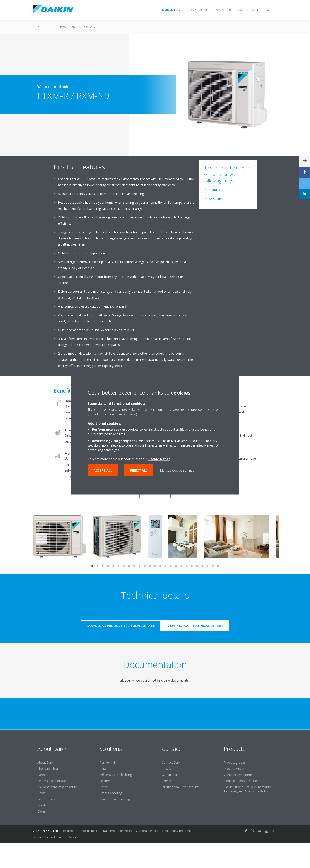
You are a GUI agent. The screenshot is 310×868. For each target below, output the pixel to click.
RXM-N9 (215, 199)
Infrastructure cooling (115, 799)
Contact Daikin (172, 762)
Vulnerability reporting (239, 775)
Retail (103, 769)
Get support (170, 775)
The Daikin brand (49, 769)
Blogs (41, 811)
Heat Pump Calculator (79, 27)
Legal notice (70, 831)
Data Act (74, 837)
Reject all (139, 470)
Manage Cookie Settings (177, 470)
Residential (107, 762)
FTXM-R (214, 190)
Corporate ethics (147, 831)
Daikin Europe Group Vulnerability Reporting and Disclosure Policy (247, 789)
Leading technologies (52, 781)
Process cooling (111, 793)
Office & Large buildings (116, 775)
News (41, 793)
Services (167, 781)
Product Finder (234, 769)
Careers (43, 775)
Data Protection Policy (118, 831)
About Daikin (46, 762)
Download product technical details (121, 626)
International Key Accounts (181, 787)
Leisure (105, 781)
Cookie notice (90, 831)
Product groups (235, 762)
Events (42, 805)
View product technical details (195, 626)
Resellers (168, 769)
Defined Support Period (241, 781)
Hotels (104, 787)
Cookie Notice (159, 459)
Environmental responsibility (57, 787)
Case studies (46, 799)
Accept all (103, 470)
